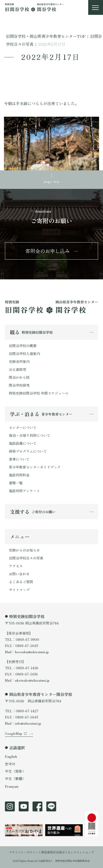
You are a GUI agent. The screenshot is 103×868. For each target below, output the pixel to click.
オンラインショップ (81, 852)
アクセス (16, 566)
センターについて (23, 427)
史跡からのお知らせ (24, 550)
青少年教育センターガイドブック (35, 467)
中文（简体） (15, 771)
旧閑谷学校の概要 (23, 346)
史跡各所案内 (19, 361)
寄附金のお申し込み (48, 251)
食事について (19, 459)
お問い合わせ (19, 574)
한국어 (10, 764)
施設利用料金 (19, 475)
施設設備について (23, 443)
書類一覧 (16, 483)
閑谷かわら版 (19, 377)
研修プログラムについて (28, 451)
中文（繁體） (15, 779)
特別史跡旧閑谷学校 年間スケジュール (39, 393)
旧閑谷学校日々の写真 (26, 558)
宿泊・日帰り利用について (30, 435)
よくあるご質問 (21, 582)
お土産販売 (17, 369)
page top (51, 181)
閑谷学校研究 (19, 385)
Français (12, 786)
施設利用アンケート (24, 491)
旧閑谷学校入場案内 (24, 354)
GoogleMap (14, 733)
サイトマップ (19, 590)
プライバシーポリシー (24, 852)
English (11, 756)
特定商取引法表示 (53, 852)
